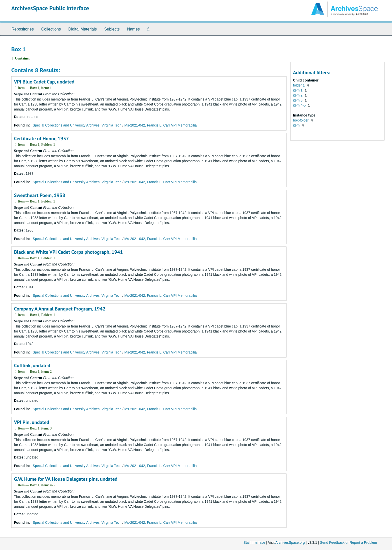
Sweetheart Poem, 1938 (39, 195)
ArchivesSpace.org (290, 542)
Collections (51, 29)
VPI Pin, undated (32, 422)
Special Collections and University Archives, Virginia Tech (77, 125)
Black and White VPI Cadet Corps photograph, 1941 (68, 252)
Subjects (112, 29)
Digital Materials (82, 29)
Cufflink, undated (32, 365)
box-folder (301, 120)
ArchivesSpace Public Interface (50, 8)
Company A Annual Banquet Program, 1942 (60, 309)
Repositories (23, 29)
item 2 (298, 95)
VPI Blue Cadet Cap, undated (44, 82)
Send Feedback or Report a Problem (348, 542)
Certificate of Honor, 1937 (41, 138)
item (297, 125)
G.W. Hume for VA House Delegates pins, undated (66, 479)
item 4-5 (300, 105)
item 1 (298, 90)
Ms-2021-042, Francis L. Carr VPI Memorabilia (160, 125)
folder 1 (299, 85)
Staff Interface (254, 542)
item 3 (298, 100)
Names (133, 29)
